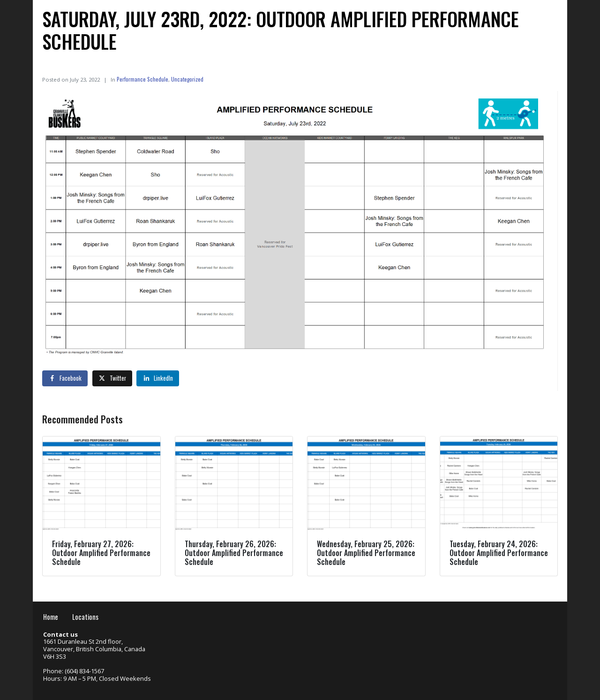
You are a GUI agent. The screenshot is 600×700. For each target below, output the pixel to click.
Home (51, 617)
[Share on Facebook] (65, 378)
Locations (85, 617)
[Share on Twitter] (112, 378)
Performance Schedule (142, 79)
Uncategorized (187, 79)
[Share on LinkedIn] (158, 378)
